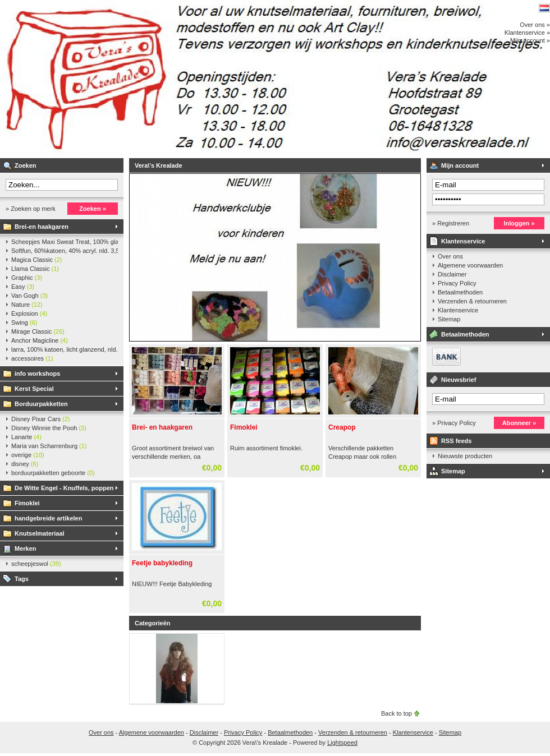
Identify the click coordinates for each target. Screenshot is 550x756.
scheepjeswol (36, 564)
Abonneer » (519, 423)
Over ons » (535, 25)
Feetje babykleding (162, 563)
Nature (27, 305)
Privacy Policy (457, 283)
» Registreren (451, 223)
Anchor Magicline (40, 340)
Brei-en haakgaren (42, 227)
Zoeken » (93, 209)
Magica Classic (36, 260)
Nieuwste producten (465, 456)
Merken (26, 548)
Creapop (342, 427)
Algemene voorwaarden (470, 265)
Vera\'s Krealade (149, 79)
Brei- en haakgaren (162, 427)
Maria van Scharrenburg (49, 446)
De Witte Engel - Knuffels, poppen (64, 488)
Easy (23, 287)
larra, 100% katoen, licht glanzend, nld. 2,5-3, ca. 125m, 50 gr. (65, 349)
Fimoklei (27, 503)
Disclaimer (452, 274)
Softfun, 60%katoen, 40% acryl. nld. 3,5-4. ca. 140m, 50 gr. (65, 251)
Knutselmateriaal (40, 533)
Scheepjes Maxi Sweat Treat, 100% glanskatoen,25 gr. (65, 242)
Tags (22, 579)
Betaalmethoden (460, 292)
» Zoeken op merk (31, 209)
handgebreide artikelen (48, 518)
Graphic (27, 278)
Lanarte (26, 437)
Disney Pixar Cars (41, 419)
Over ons (450, 256)
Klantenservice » (527, 33)
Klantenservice (463, 241)
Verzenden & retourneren (472, 301)
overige (28, 455)
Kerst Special (34, 389)
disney (25, 464)
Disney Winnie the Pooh (49, 428)
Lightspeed (342, 743)
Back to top (397, 713)
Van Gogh (29, 296)
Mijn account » (530, 40)
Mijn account (460, 165)
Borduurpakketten (41, 404)
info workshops (37, 374)
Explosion (29, 314)
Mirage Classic (38, 331)
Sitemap (449, 319)
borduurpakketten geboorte (53, 473)
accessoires (32, 358)
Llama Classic (35, 269)
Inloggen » (519, 223)
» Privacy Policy (454, 423)
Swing (24, 322)
